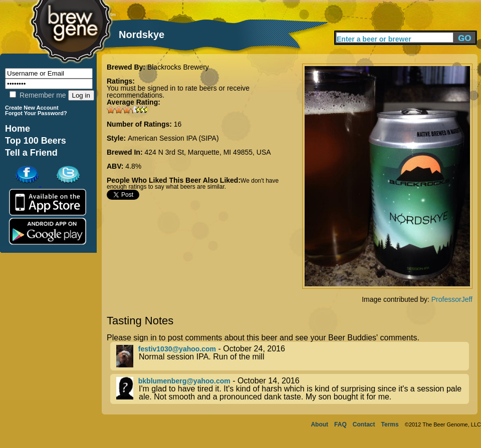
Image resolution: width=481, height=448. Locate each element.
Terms (390, 424)
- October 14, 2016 (293, 389)
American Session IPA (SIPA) (173, 138)
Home (18, 129)
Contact (364, 424)
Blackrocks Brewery (178, 67)
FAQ (340, 424)
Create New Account (32, 108)
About (319, 424)
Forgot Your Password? (36, 113)
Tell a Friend (31, 153)
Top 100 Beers (36, 141)
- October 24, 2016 (293, 356)
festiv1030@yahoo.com (177, 349)
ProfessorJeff (452, 299)
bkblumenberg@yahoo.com (184, 381)
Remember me (38, 95)
